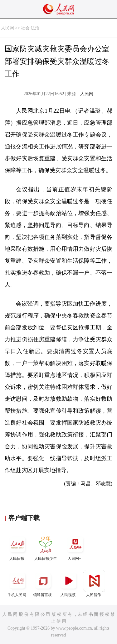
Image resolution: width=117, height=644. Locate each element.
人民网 (7, 28)
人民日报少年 (46, 547)
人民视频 (69, 583)
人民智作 (94, 583)
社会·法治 (30, 28)
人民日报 (17, 547)
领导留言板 (43, 583)
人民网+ (75, 547)
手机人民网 (17, 583)
